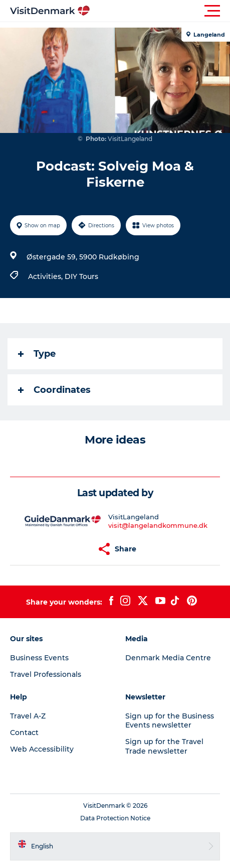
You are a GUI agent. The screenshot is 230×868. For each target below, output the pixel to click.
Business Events (39, 658)
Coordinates (54, 390)
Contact (24, 733)
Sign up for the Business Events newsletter (170, 720)
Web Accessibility (42, 749)
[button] (160, 11)
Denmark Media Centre (168, 658)
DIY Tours (81, 276)
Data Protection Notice (115, 818)
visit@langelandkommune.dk (158, 525)
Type (37, 354)
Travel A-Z (28, 716)
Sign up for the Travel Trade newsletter (164, 746)
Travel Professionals (46, 674)
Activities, (46, 276)
